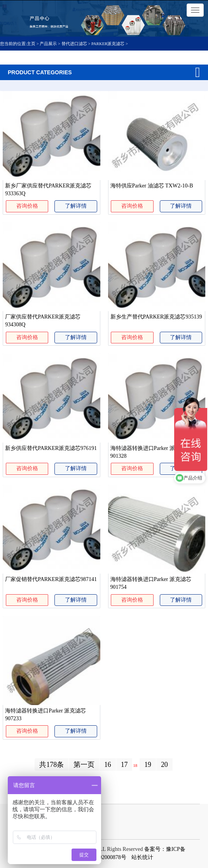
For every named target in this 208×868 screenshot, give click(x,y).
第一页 (84, 765)
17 (124, 765)
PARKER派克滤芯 (108, 44)
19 (148, 765)
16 (108, 765)
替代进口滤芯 (74, 44)
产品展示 (48, 44)
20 (164, 765)
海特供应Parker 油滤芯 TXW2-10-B (152, 186)
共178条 (52, 765)
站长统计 (142, 857)
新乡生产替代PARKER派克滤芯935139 (156, 317)
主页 (32, 44)
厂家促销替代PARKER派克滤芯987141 (51, 579)
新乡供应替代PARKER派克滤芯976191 (51, 448)
